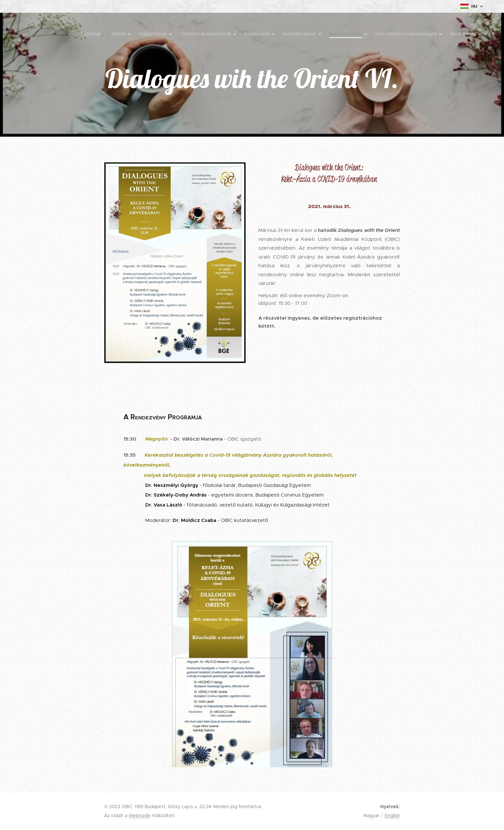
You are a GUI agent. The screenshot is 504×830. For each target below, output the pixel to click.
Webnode (139, 816)
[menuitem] (93, 34)
